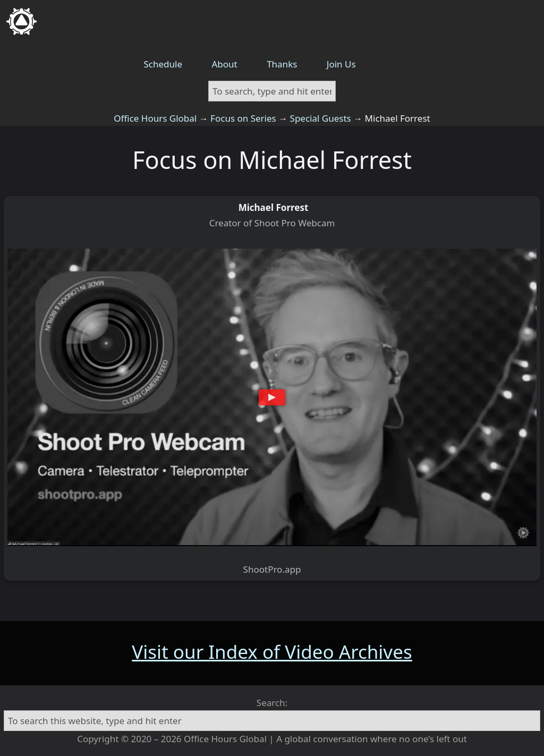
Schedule (163, 64)
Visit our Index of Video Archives (272, 652)
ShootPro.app (272, 569)
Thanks (282, 64)
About (224, 64)
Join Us (341, 64)
